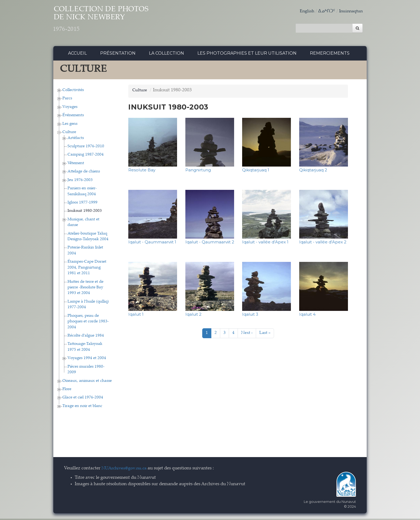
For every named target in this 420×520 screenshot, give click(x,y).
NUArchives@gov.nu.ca (126, 470)
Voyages (70, 108)
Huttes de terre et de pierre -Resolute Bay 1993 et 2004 (85, 289)
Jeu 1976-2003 (80, 181)
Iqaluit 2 (193, 316)
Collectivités (73, 91)
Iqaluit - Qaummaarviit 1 (152, 244)
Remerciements (330, 55)
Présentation (118, 55)
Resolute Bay (142, 172)
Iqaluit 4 (307, 316)
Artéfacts (76, 139)
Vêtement (76, 165)
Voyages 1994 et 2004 (87, 360)
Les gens (70, 125)
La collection (166, 55)
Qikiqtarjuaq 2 (313, 172)
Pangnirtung (198, 172)
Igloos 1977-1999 (82, 204)
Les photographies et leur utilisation (247, 55)
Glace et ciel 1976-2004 (83, 399)
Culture (69, 134)
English (304, 11)
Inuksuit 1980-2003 (85, 212)
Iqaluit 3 (250, 316)
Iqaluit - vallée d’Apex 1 (265, 244)
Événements (73, 117)
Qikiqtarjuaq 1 (256, 172)
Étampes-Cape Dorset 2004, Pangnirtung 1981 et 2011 (87, 269)
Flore (67, 391)
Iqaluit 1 (136, 316)
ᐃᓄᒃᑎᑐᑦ (324, 11)
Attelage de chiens (84, 173)
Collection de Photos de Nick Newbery (113, 22)
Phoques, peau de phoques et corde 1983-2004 (88, 323)
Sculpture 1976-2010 (86, 148)
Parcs (67, 100)
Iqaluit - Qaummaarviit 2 (210, 244)
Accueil (77, 55)
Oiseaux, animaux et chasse (87, 382)
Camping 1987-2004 (86, 156)
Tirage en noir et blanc (82, 407)
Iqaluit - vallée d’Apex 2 (323, 244)
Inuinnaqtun (350, 11)
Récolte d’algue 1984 (86, 337)
